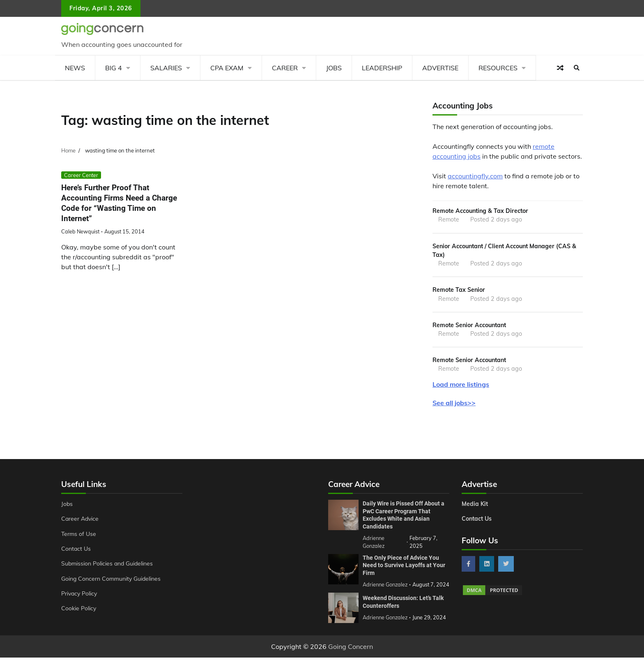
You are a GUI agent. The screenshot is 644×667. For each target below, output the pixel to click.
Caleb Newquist (80, 231)
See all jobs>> (454, 404)
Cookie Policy (79, 610)
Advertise (440, 68)
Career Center (81, 175)
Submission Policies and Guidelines (108, 565)
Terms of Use (79, 535)
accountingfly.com (475, 176)
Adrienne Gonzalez (385, 627)
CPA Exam (227, 68)
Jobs (334, 68)
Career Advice (80, 520)
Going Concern (351, 656)
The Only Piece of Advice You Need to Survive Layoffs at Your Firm (404, 567)
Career (285, 68)
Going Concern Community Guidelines (112, 580)
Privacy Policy (80, 595)
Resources (498, 68)
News (75, 68)
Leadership (382, 68)
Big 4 (114, 68)
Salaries (166, 68)
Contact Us (76, 550)
